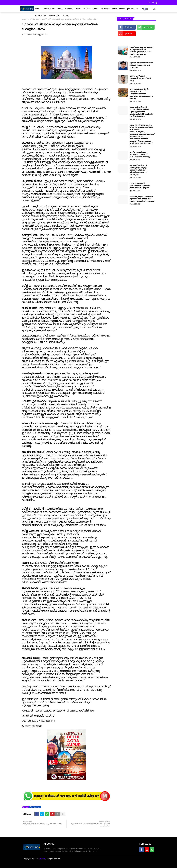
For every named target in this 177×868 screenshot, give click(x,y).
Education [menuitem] (105, 9)
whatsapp (148, 27)
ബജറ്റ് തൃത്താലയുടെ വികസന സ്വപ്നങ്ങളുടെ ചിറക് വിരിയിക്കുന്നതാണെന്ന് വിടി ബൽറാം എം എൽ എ (142, 50)
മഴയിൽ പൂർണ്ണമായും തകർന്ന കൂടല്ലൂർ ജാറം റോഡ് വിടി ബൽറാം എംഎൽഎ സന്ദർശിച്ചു (142, 199)
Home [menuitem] (38, 9)
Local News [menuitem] (48, 9)
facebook (129, 27)
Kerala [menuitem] (60, 9)
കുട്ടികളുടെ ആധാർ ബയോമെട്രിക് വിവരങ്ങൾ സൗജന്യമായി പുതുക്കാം (140, 185)
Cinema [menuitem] (65, 16)
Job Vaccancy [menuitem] (133, 9)
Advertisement (35, 807)
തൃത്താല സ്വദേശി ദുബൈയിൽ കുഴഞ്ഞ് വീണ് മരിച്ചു (140, 78)
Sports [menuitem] (96, 9)
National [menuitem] (69, 9)
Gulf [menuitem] (77, 9)
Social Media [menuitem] (41, 16)
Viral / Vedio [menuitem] (54, 16)
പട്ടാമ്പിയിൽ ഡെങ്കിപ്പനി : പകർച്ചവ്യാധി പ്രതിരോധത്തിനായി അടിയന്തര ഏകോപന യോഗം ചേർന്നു (141, 94)
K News (42, 859)
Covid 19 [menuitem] (86, 9)
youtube (129, 34)
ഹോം (24, 19)
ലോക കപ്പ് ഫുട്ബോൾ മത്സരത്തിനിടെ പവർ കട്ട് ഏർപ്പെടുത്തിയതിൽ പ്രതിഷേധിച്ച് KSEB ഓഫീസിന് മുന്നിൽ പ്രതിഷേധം (141, 112)
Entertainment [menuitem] (118, 9)
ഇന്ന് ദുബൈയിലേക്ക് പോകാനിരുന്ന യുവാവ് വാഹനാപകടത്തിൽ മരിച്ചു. (140, 154)
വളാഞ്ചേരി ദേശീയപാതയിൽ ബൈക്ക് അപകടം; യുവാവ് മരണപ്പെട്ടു (141, 65)
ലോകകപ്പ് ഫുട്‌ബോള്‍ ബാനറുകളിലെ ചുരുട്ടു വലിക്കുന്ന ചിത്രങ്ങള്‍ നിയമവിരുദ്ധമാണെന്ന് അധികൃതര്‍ (138, 170)
